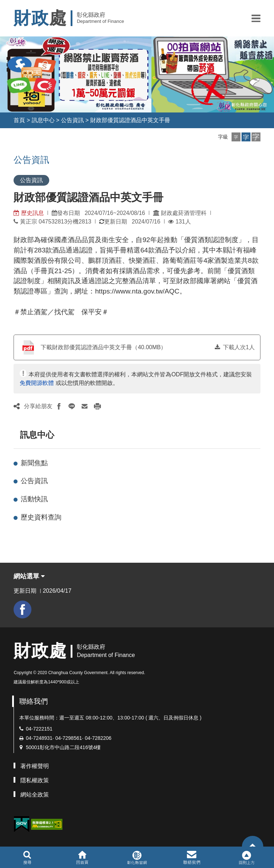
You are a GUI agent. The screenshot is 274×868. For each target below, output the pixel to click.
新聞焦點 (34, 463)
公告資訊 (72, 120)
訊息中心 (43, 120)
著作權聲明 (35, 766)
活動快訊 (34, 499)
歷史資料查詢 (41, 517)
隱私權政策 (35, 780)
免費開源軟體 (37, 383)
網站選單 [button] (29, 576)
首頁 (19, 120)
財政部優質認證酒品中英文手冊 (130, 120)
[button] (256, 18)
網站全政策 (35, 795)
